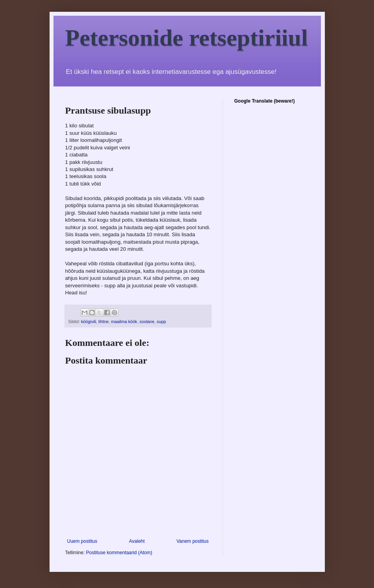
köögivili (88, 322)
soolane (147, 322)
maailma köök (124, 322)
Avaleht (137, 541)
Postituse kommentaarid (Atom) (119, 553)
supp (161, 322)
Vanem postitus (193, 541)
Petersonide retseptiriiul (187, 38)
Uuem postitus (82, 541)
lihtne (103, 322)
